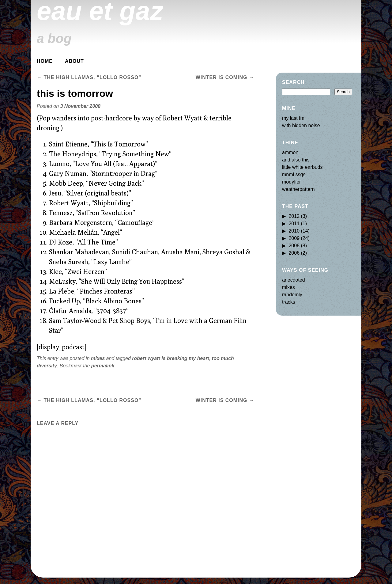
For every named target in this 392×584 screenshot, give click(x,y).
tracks (289, 302)
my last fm (293, 118)
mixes (98, 358)
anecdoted (294, 280)
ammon (290, 152)
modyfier (291, 182)
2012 (294, 216)
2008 (294, 246)
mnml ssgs (294, 174)
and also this (296, 160)
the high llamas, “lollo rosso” (89, 77)
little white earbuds (302, 167)
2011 (294, 224)
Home (45, 61)
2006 (294, 253)
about (74, 61)
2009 (294, 238)
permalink (103, 366)
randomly (292, 295)
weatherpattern (298, 189)
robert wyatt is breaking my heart (171, 358)
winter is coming (225, 77)
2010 (294, 231)
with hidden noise (301, 125)
